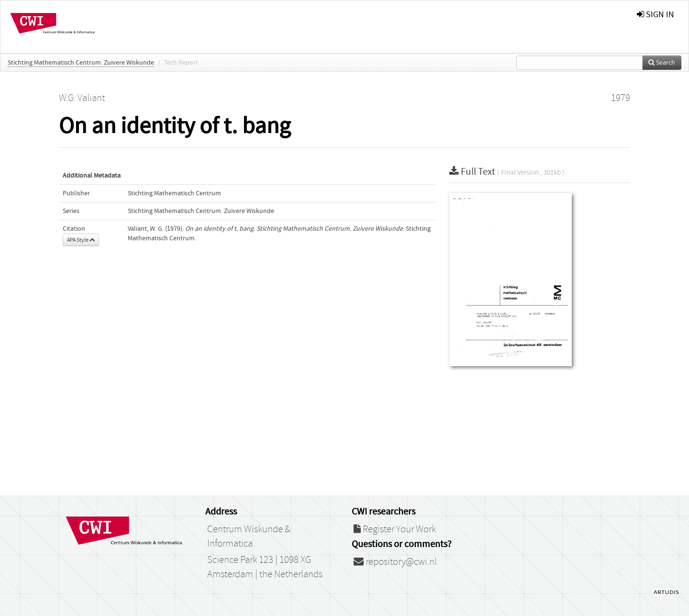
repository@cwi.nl (395, 562)
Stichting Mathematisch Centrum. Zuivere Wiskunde (81, 63)
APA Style (81, 240)
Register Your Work (395, 529)
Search (662, 63)
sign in (656, 15)
